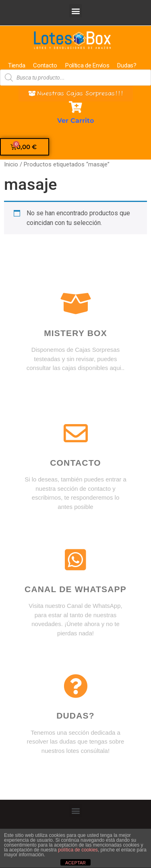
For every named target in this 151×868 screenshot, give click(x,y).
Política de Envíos (87, 65)
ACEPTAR (75, 863)
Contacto (45, 65)
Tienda (17, 65)
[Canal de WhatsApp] (76, 560)
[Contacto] (76, 433)
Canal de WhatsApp (75, 589)
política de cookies (78, 850)
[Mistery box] (76, 304)
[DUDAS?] (76, 686)
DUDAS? (75, 716)
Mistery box (75, 333)
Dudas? (127, 65)
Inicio (11, 164)
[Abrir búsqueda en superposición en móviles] (75, 78)
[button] (75, 11)
